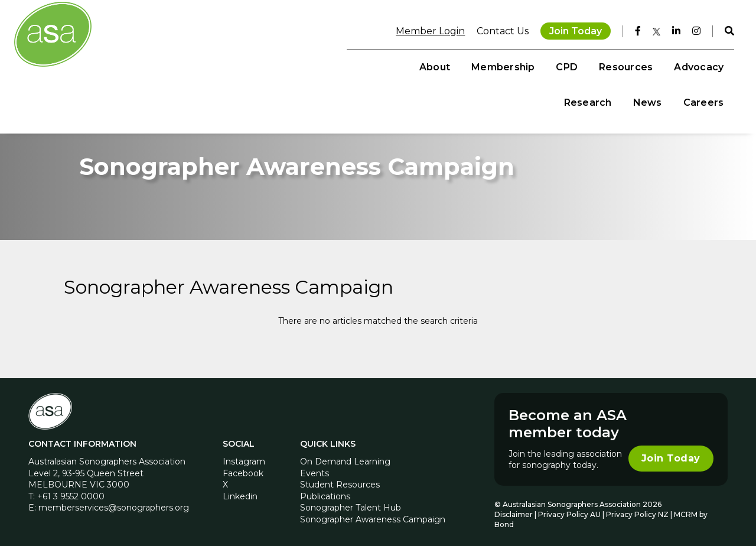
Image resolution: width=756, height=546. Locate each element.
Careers (697, 65)
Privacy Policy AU (569, 507)
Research (581, 65)
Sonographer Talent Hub (351, 500)
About (247, 65)
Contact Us (496, 29)
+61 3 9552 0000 (71, 489)
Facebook (243, 466)
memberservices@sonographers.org (114, 500)
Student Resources (340, 477)
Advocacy (511, 65)
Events (315, 466)
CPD (379, 65)
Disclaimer (514, 507)
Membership (315, 65)
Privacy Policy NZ (638, 507)
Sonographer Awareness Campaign (373, 512)
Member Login (424, 29)
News (641, 65)
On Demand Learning (345, 454)
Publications (325, 489)
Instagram (244, 454)
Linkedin (240, 489)
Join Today (569, 29)
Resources (438, 65)
